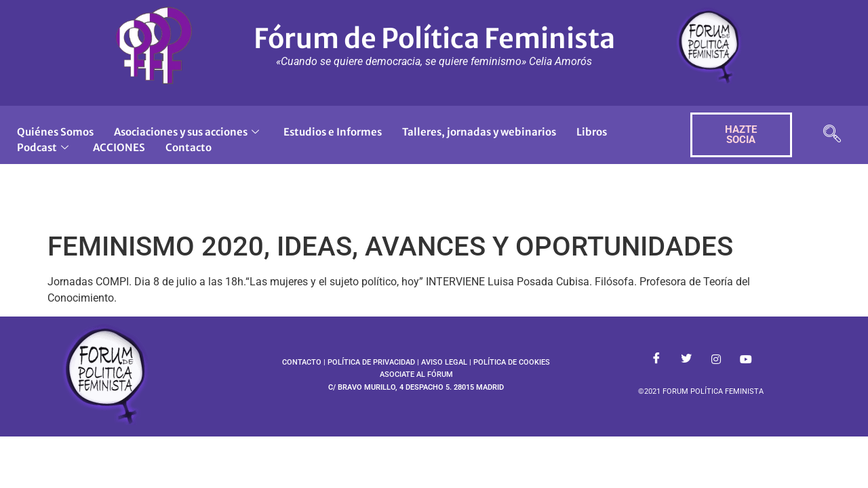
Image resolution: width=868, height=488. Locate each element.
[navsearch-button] (832, 135)
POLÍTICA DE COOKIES (512, 362)
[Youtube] (746, 359)
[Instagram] (716, 359)
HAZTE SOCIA (741, 135)
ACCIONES (119, 147)
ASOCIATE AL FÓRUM (416, 374)
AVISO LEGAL (444, 362)
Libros (592, 132)
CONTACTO (302, 362)
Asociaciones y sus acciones (186, 132)
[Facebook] (656, 359)
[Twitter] (686, 359)
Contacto (189, 147)
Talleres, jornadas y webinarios (479, 132)
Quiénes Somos (55, 132)
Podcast (43, 147)
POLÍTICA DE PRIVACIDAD (371, 362)
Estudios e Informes (333, 132)
